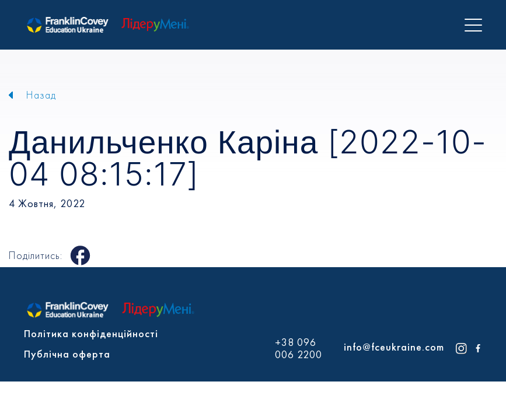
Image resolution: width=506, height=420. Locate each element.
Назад (41, 95)
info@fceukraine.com (394, 347)
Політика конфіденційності (91, 333)
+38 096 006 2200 (299, 349)
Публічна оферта (67, 354)
